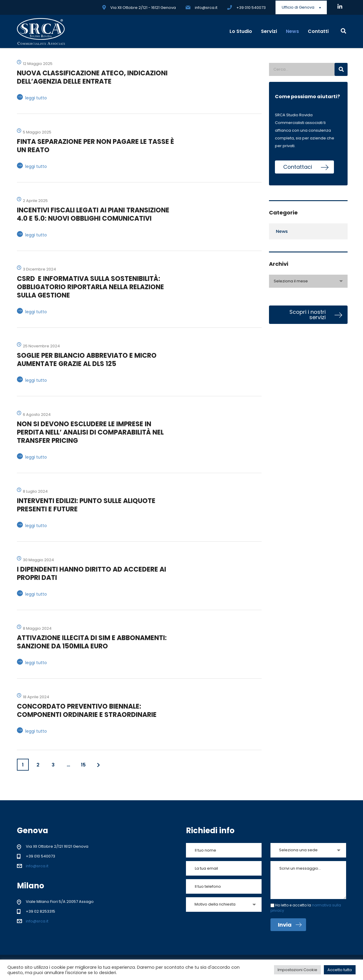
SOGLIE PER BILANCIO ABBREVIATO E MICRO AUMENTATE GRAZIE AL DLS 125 (87, 360)
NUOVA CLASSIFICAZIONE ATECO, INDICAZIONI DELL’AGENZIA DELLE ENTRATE (92, 77)
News (292, 31)
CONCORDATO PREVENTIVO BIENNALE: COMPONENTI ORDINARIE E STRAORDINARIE (87, 711)
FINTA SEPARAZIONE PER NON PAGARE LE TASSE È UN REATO (95, 146)
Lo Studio (241, 31)
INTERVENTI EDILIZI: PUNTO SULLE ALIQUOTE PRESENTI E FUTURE (86, 505)
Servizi (269, 31)
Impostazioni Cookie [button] (297, 970)
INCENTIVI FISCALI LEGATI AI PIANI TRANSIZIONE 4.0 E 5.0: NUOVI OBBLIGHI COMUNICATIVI (93, 214)
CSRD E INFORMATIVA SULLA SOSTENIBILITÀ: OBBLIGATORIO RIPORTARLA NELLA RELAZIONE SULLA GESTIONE (90, 287)
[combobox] (308, 281)
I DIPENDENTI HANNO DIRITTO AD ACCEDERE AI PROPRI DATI (91, 573)
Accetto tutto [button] (340, 970)
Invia (290, 925)
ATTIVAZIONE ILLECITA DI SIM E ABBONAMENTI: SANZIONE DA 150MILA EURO (92, 642)
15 (83, 765)
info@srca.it (37, 866)
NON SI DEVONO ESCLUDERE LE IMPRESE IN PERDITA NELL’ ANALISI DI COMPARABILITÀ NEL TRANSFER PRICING (90, 432)
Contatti (318, 31)
